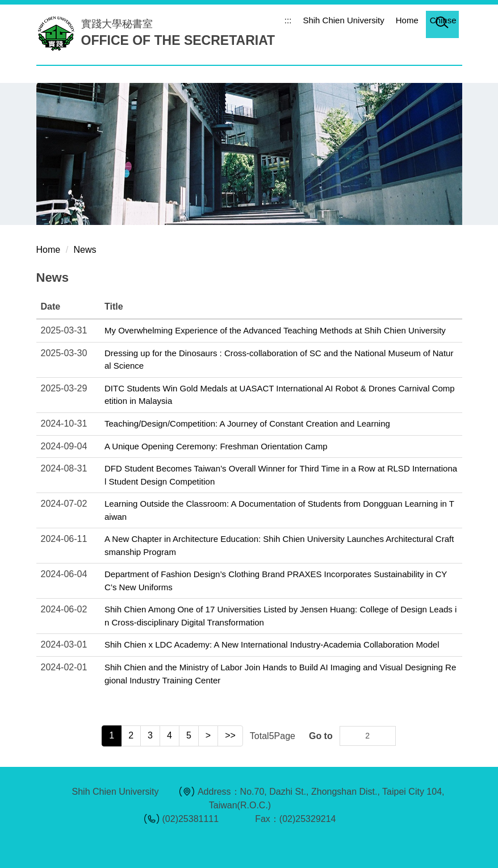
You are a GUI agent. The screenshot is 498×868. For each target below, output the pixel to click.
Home (407, 20)
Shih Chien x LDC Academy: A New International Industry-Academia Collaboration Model (272, 644)
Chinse (443, 20)
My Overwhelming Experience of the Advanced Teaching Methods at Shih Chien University (275, 330)
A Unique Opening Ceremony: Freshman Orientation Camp (216, 446)
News (85, 250)
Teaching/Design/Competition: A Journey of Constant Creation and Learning (247, 423)
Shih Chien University (343, 20)
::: (288, 20)
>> (230, 735)
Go (386, 736)
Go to (321, 736)
